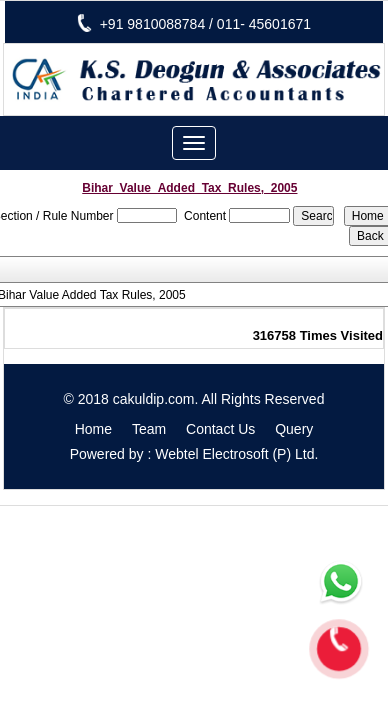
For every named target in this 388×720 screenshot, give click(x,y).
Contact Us (220, 429)
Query (294, 429)
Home (93, 429)
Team (149, 429)
